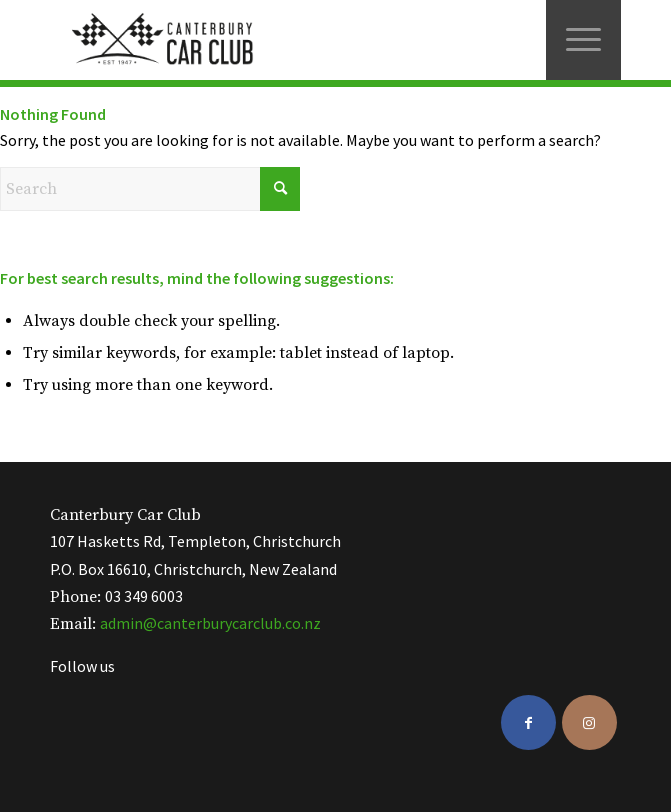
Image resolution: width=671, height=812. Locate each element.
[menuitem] (583, 40)
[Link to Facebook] (528, 722)
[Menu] (583, 40)
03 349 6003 (144, 596)
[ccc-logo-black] (278, 40)
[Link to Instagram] (589, 722)
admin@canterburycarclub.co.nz (210, 623)
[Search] (150, 189)
